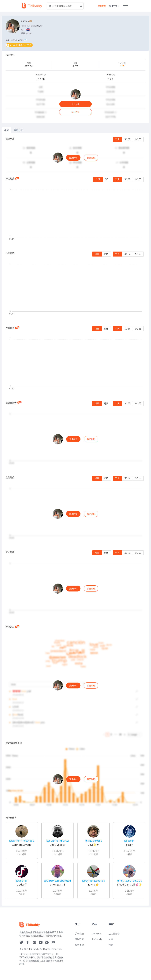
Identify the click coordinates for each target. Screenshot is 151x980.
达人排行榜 (114, 934)
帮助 (111, 945)
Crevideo (97, 934)
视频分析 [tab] (18, 130)
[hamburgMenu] (126, 6)
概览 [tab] (7, 130)
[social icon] (21, 942)
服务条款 (79, 945)
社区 (111, 939)
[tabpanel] (75, 519)
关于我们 (79, 934)
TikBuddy (97, 939)
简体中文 (115, 6)
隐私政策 (79, 939)
